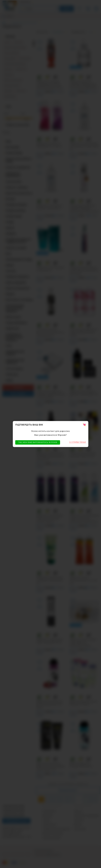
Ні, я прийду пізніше (78, 442)
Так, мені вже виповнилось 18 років (38, 442)
